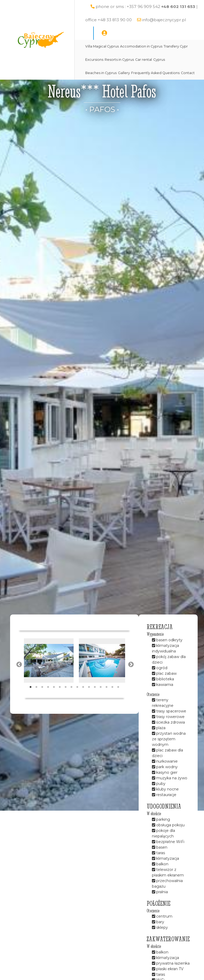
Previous (19, 664)
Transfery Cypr (176, 46)
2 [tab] (36, 687)
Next (130, 664)
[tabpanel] (49, 661)
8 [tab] (71, 687)
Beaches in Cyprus (101, 73)
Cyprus (159, 60)
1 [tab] (31, 687)
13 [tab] (101, 687)
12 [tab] (95, 687)
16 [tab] (118, 687)
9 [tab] (77, 687)
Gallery (124, 73)
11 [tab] (89, 687)
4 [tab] (48, 687)
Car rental (144, 60)
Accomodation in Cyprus (141, 46)
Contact (188, 73)
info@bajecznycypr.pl (164, 20)
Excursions (94, 60)
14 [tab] (107, 687)
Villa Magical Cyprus (102, 46)
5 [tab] (54, 687)
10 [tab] (83, 687)
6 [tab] (60, 687)
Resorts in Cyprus (119, 60)
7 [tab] (66, 687)
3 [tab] (42, 687)
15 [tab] (112, 687)
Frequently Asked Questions (155, 73)
